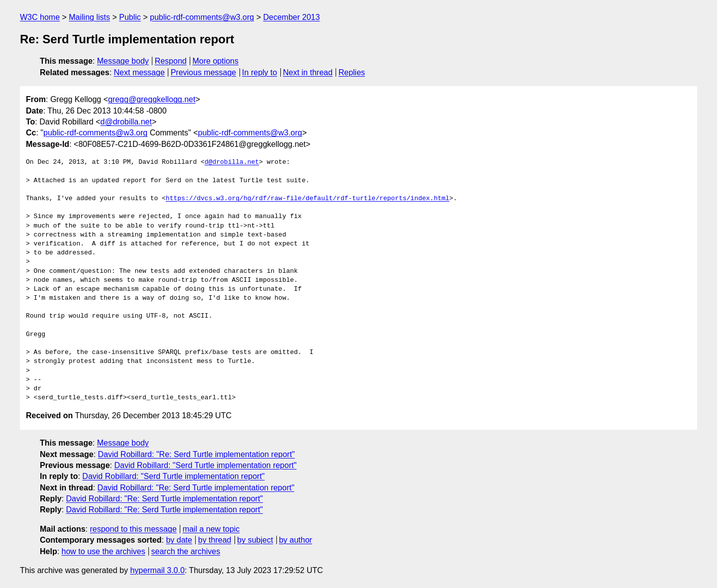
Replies (352, 72)
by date (179, 540)
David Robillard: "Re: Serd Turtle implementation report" (197, 454)
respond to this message (133, 529)
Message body (123, 61)
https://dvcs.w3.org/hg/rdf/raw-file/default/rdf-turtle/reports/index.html (307, 199)
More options (216, 61)
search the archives (186, 551)
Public (130, 17)
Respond (171, 61)
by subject (255, 540)
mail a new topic (211, 529)
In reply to (259, 72)
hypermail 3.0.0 (157, 570)
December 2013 (292, 17)
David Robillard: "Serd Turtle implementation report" (205, 465)
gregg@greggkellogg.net (152, 99)
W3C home (40, 17)
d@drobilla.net (126, 122)
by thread (215, 540)
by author (296, 540)
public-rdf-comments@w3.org (202, 17)
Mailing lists (89, 17)
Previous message (204, 72)
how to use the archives (104, 551)
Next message (139, 72)
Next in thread (308, 72)
